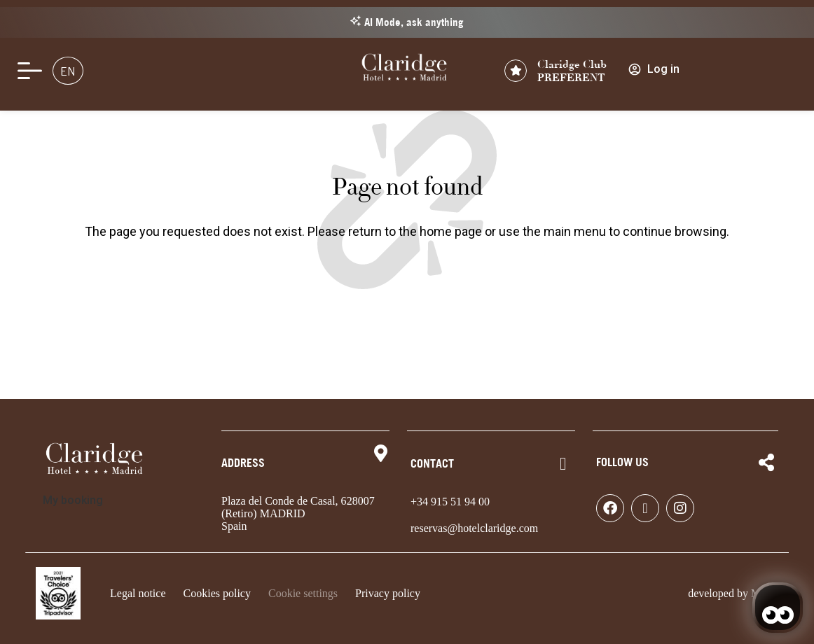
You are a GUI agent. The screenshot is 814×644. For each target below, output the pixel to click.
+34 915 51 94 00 (450, 502)
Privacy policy (388, 593)
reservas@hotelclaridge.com (474, 528)
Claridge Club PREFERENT (572, 71)
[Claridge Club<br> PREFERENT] (516, 71)
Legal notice (138, 593)
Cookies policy (217, 593)
